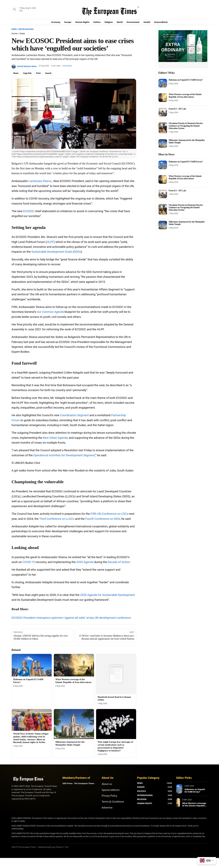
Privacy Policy (109, 796)
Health (147, 22)
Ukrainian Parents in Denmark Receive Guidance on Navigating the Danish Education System (186, 126)
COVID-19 (29, 562)
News (14, 29)
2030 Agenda (85, 562)
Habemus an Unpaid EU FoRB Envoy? (186, 80)
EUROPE (141, 787)
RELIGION (142, 799)
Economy (56, 22)
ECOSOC (29, 211)
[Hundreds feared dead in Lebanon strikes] (116, 674)
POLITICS (141, 791)
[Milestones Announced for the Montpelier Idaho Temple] (74, 724)
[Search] (15, 9)
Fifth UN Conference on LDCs (109, 514)
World (120, 22)
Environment (133, 22)
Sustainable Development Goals (52, 252)
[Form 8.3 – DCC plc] (163, 112)
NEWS (140, 783)
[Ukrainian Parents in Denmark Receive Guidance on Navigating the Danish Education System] (163, 128)
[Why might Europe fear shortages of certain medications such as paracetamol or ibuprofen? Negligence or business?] (116, 724)
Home (15, 33)
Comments (67, 66)
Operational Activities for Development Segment (64, 455)
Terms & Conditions (113, 802)
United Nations (26, 29)
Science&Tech (161, 22)
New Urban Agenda (55, 438)
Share (16, 73)
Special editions (111, 790)
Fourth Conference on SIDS (103, 519)
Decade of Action (119, 562)
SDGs (77, 252)
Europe (68, 22)
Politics (97, 22)
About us (107, 784)
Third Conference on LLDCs (57, 519)
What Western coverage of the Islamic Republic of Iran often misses (185, 96)
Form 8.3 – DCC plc (177, 109)
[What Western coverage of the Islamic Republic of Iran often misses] (74, 665)
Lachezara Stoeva (40, 181)
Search (48, 73)
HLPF (50, 242)
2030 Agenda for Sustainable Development (108, 595)
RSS (21, 11)
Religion (109, 22)
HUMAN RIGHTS (145, 803)
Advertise (107, 808)
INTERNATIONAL (145, 795)
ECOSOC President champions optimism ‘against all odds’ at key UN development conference (71, 618)
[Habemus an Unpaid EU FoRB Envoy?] (32, 665)
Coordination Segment (74, 415)
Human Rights (82, 22)
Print (38, 73)
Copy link (27, 73)
